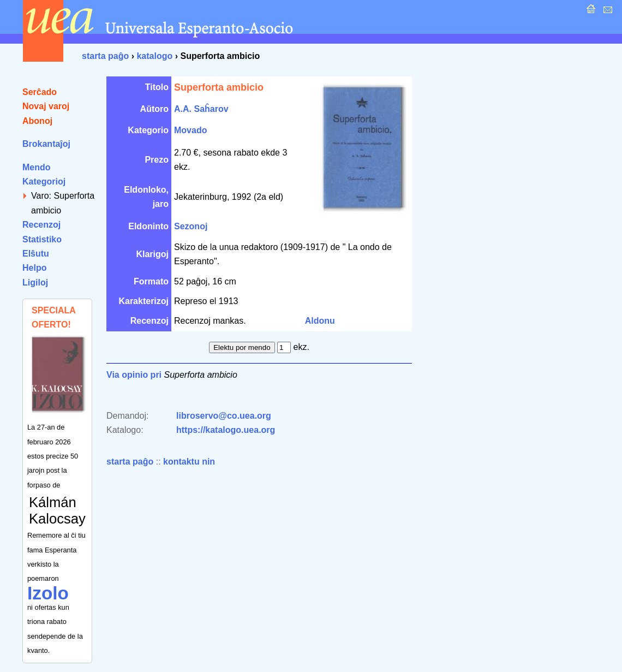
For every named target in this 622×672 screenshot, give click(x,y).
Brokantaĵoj (46, 144)
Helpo (34, 268)
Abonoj (37, 121)
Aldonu (320, 321)
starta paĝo (105, 56)
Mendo (37, 167)
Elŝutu (36, 254)
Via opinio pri (134, 375)
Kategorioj (44, 182)
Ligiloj (35, 283)
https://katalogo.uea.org (226, 430)
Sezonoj (191, 226)
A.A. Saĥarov (201, 109)
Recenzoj (41, 225)
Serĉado (40, 92)
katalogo (154, 56)
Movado (190, 130)
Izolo (48, 593)
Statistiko (42, 239)
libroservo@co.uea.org (224, 416)
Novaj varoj (46, 106)
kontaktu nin (189, 462)
